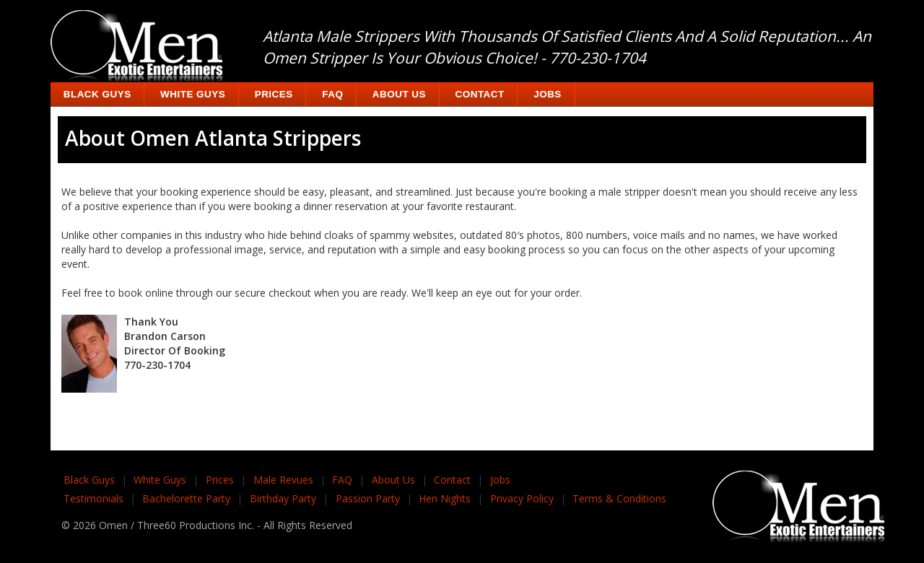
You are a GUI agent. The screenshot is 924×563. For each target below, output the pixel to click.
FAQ (332, 94)
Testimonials (93, 498)
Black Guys (97, 94)
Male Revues (283, 480)
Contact (480, 94)
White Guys (193, 94)
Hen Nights (445, 498)
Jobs (548, 94)
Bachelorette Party (186, 498)
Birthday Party (283, 498)
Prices (274, 94)
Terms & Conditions (619, 498)
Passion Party (368, 498)
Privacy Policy (522, 498)
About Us (399, 94)
